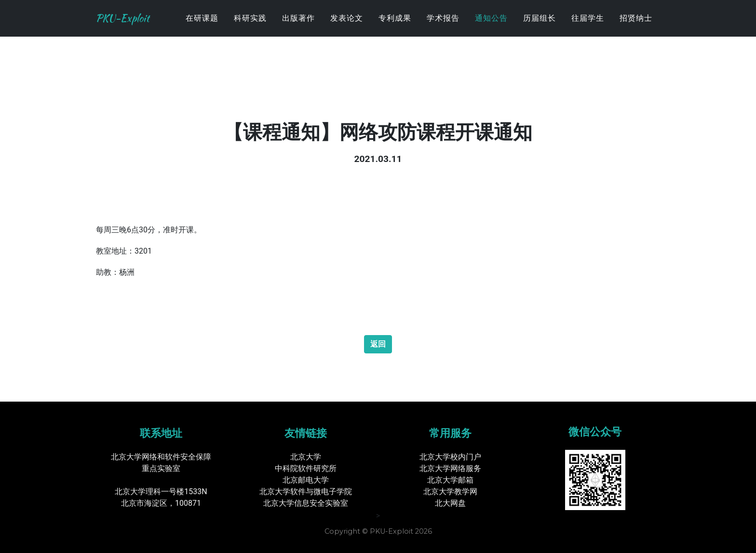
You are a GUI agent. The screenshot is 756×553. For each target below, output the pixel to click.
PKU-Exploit (132, 27)
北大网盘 (450, 503)
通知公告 (491, 26)
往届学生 (588, 26)
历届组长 (540, 26)
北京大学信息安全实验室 (306, 503)
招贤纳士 (636, 26)
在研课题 (202, 26)
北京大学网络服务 (450, 468)
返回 (378, 344)
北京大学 (306, 457)
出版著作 (298, 26)
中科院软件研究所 (306, 468)
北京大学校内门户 (450, 457)
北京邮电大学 (306, 480)
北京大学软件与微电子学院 (306, 492)
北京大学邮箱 (450, 480)
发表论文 (347, 26)
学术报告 (443, 26)
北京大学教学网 (450, 492)
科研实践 (250, 26)
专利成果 (395, 26)
